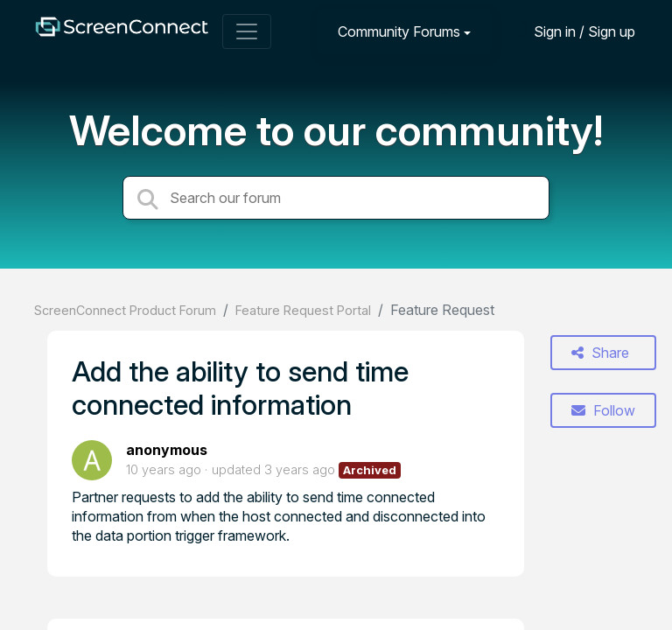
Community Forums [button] (399, 31)
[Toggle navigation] (247, 31)
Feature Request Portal (303, 310)
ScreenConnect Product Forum (125, 310)
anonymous (167, 450)
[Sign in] (571, 31)
